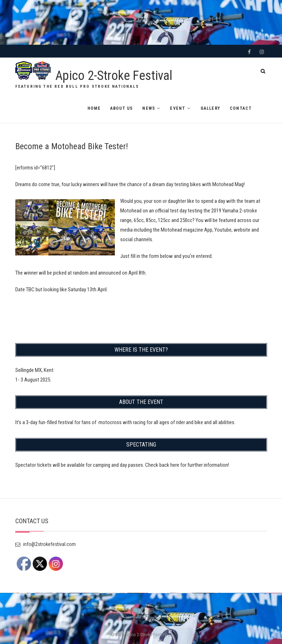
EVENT (178, 108)
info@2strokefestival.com (46, 544)
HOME (94, 108)
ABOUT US (122, 108)
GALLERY (210, 108)
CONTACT (241, 108)
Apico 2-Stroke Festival (114, 76)
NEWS (149, 108)
